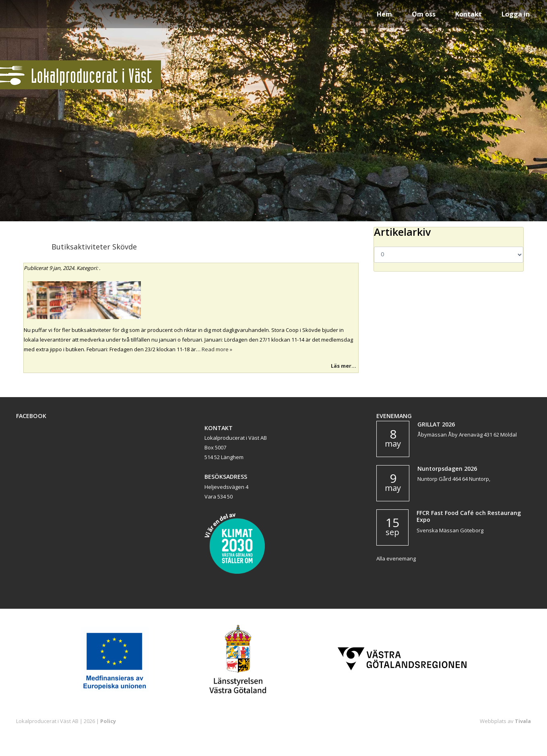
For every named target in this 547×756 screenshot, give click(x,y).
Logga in (516, 14)
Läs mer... (344, 366)
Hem (384, 14)
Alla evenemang (396, 558)
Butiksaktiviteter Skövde (94, 247)
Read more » (217, 349)
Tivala (523, 721)
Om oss (424, 14)
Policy (108, 721)
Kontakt (469, 14)
